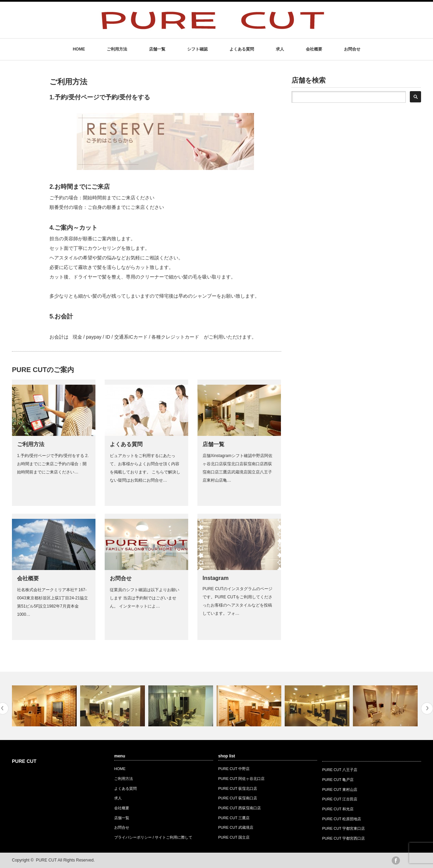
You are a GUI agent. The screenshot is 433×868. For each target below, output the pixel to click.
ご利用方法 (117, 49)
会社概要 (314, 49)
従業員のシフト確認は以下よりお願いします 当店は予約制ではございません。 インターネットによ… (145, 598)
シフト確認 (197, 49)
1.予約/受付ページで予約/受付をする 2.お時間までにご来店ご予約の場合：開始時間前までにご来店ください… (53, 464)
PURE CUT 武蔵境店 (236, 827)
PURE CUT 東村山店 (340, 789)
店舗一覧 (157, 49)
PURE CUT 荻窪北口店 (238, 788)
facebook (396, 860)
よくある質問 (242, 49)
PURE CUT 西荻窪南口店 (240, 808)
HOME (79, 49)
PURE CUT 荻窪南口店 (238, 798)
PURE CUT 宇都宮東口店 (344, 828)
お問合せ (352, 49)
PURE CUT (24, 761)
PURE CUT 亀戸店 (338, 780)
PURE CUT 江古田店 (340, 799)
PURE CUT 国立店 (234, 837)
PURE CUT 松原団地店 (342, 819)
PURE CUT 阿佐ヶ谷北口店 (241, 779)
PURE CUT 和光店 (338, 809)
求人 (280, 49)
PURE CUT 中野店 (234, 769)
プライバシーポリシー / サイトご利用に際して (153, 837)
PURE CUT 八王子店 (340, 770)
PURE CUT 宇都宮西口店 (344, 838)
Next (427, 708)
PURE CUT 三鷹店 (234, 818)
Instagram (215, 578)
